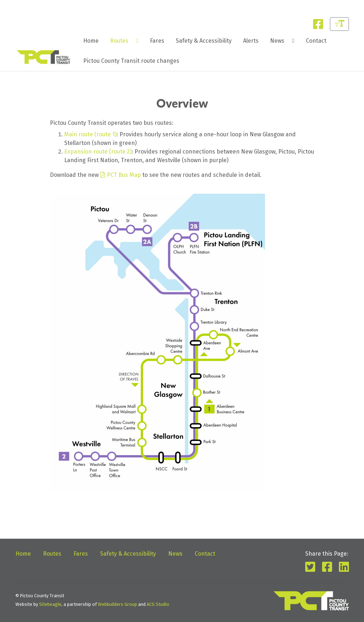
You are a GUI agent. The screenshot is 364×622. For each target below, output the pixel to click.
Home (91, 41)
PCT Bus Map (124, 175)
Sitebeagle (50, 604)
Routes (119, 41)
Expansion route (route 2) (98, 152)
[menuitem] (91, 41)
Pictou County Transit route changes (131, 61)
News (277, 41)
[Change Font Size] (339, 24)
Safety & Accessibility (204, 41)
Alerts (251, 41)
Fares (157, 41)
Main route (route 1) (90, 134)
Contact (316, 41)
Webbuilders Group (117, 604)
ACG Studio (158, 604)
